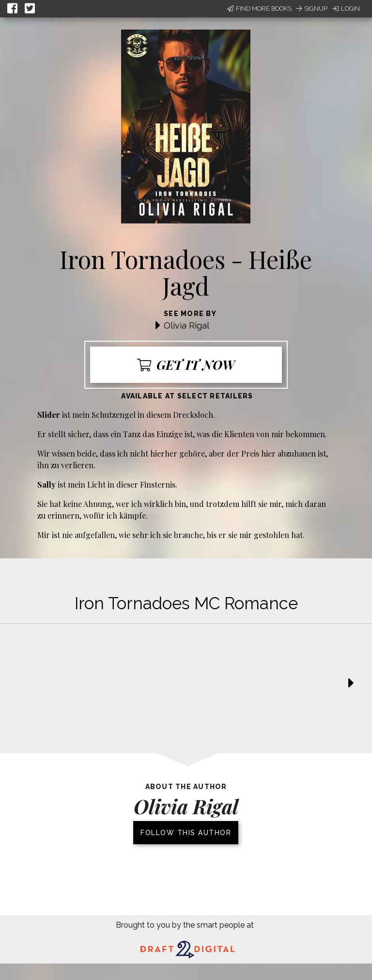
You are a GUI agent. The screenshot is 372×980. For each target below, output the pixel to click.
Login (346, 8)
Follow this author (186, 833)
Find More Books (259, 8)
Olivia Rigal (186, 325)
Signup (312, 8)
